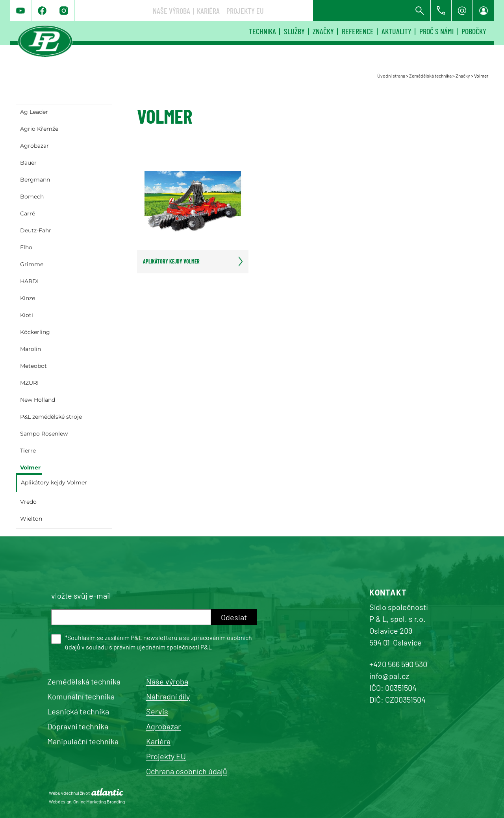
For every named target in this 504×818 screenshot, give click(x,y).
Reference (358, 31)
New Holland (38, 400)
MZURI (29, 383)
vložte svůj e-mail (81, 595)
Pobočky (474, 31)
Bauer (28, 163)
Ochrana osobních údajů (187, 771)
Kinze (28, 298)
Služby (294, 31)
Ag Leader (34, 112)
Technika (262, 31)
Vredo (28, 502)
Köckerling (35, 332)
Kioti (27, 315)
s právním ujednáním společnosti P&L (160, 647)
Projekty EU (362, 11)
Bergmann (35, 180)
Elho (26, 247)
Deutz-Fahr (36, 230)
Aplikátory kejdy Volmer (54, 482)
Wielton (31, 519)
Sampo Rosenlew (44, 434)
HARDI (29, 281)
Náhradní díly (168, 696)
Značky (323, 31)
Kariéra (326, 11)
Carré (28, 213)
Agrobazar (34, 146)
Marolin (31, 349)
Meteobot (33, 366)
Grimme (32, 264)
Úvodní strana (391, 76)
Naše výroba (289, 11)
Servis (157, 711)
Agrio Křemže (39, 129)
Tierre (28, 451)
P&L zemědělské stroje (51, 417)
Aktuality (397, 31)
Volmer (30, 467)
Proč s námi (436, 31)
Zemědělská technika (430, 76)
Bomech (32, 197)
